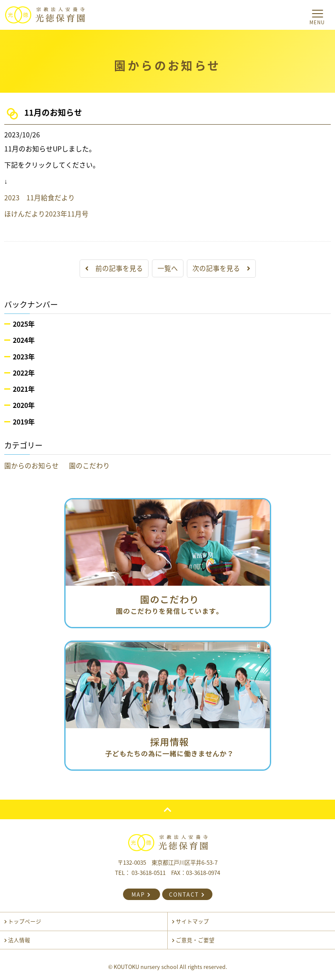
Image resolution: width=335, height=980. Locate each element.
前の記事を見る (114, 268)
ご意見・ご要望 (193, 940)
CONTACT (187, 894)
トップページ (23, 921)
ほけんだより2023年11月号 (46, 214)
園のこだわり (89, 466)
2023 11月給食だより (40, 198)
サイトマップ (190, 921)
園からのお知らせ (31, 466)
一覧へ (168, 268)
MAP (141, 894)
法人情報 (17, 940)
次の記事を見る (221, 268)
